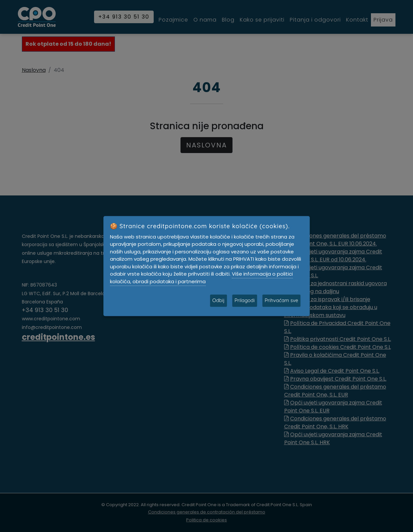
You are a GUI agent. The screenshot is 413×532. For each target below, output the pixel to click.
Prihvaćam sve (281, 300)
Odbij (218, 300)
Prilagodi (245, 300)
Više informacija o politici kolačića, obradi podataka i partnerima (201, 278)
